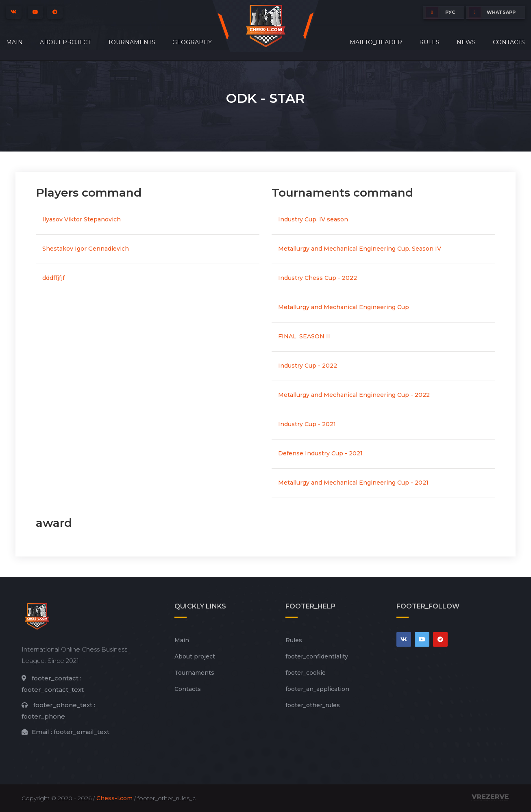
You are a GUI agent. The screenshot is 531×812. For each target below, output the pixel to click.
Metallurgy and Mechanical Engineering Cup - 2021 (353, 483)
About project (65, 42)
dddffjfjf (53, 278)
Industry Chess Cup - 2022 (318, 278)
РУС (441, 12)
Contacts (509, 42)
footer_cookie (306, 673)
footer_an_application (317, 689)
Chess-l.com (114, 798)
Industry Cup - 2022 (308, 366)
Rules (429, 42)
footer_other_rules (313, 705)
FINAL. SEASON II (304, 336)
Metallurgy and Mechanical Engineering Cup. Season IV (360, 249)
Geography (192, 42)
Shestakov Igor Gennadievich (86, 249)
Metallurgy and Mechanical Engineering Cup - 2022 (354, 395)
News (466, 42)
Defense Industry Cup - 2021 (320, 453)
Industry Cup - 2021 (307, 424)
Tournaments (132, 42)
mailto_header (376, 42)
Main (14, 42)
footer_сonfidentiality (317, 656)
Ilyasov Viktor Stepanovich (82, 219)
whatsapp (492, 12)
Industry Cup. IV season (313, 219)
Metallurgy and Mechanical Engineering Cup (344, 307)
